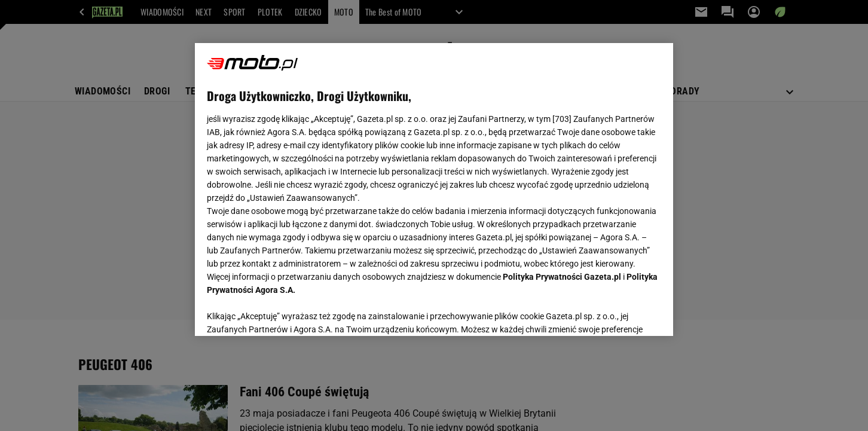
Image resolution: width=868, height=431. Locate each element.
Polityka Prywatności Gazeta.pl (562, 277)
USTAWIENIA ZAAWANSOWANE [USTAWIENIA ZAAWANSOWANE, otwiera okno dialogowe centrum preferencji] (285, 312)
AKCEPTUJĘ (621, 313)
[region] (434, 189)
